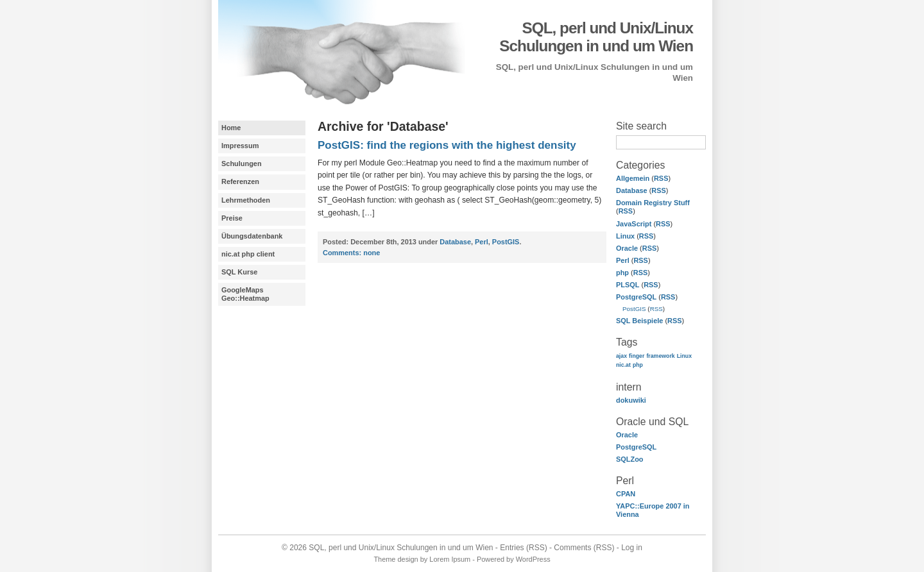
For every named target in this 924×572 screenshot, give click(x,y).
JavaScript (634, 224)
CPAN (626, 494)
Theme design (396, 559)
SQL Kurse (239, 272)
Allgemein (633, 178)
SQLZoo (630, 459)
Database (632, 190)
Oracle (627, 248)
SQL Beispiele (639, 321)
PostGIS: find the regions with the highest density (447, 145)
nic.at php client (248, 254)
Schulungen (242, 164)
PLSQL (628, 285)
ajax (621, 356)
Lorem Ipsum (450, 559)
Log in (632, 548)
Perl (623, 260)
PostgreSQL (636, 297)
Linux (625, 236)
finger (637, 356)
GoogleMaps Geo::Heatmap (245, 294)
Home (231, 128)
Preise (232, 218)
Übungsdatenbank (252, 236)
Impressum (240, 146)
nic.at (623, 365)
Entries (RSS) (523, 548)
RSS (661, 178)
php (622, 273)
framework (660, 356)
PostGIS (634, 309)
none (351, 253)
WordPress (533, 559)
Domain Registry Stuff (653, 203)
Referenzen (240, 181)
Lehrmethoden (246, 200)
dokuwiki (631, 400)
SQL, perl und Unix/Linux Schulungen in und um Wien (596, 37)
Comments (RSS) (584, 548)
